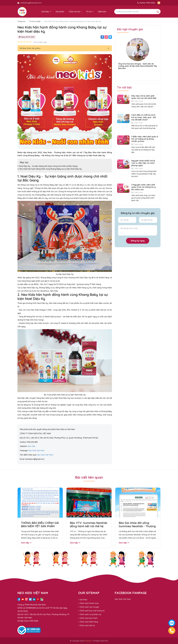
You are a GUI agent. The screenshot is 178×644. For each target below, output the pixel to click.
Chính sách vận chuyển (89, 607)
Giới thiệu (45, 12)
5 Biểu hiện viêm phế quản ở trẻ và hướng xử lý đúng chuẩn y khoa (145, 139)
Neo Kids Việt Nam (123, 599)
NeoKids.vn (88, 641)
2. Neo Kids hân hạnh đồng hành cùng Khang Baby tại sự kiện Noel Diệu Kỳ (50, 169)
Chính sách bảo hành (88, 618)
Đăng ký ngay (138, 241)
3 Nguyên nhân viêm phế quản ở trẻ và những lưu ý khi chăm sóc (144, 187)
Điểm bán (102, 12)
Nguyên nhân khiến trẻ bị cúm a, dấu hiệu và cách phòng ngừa (143, 163)
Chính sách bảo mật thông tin (91, 611)
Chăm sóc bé (74, 12)
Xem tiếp (26, 543)
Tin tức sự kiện (35, 21)
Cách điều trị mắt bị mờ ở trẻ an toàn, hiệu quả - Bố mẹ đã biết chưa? (144, 117)
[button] (138, 74)
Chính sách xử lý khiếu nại (90, 614)
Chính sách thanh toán (88, 603)
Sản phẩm (60, 12)
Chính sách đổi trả (87, 625)
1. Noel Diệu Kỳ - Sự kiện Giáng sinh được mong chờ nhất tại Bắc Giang (47, 166)
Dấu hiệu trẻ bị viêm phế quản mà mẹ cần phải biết (144, 97)
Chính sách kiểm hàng (88, 622)
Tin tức (89, 12)
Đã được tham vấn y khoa (30, 48)
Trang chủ (22, 21)
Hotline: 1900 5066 (146, 3)
